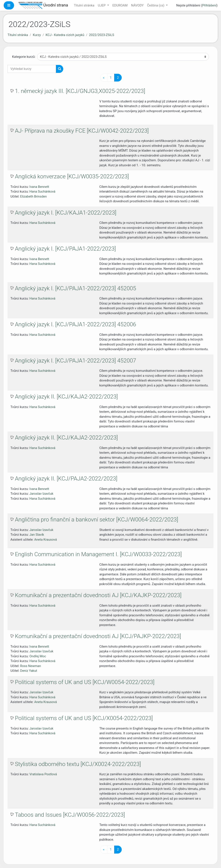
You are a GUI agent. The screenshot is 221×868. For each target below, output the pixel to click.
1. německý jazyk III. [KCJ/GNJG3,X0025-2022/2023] (80, 91)
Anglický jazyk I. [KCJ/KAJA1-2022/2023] (66, 213)
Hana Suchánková (42, 191)
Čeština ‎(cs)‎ (156, 5)
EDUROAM (120, 5)
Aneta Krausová (45, 540)
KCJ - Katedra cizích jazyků (65, 35)
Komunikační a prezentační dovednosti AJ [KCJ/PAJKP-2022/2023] (98, 636)
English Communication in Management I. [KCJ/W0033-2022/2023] (98, 554)
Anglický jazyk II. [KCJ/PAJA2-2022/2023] (66, 479)
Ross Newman (31, 666)
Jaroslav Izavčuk (41, 494)
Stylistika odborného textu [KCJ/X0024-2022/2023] (78, 764)
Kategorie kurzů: (24, 57)
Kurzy (37, 35)
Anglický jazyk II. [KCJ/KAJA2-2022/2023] (66, 397)
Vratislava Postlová (43, 774)
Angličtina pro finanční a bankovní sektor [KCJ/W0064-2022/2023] (96, 520)
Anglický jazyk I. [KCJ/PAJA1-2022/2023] (65, 249)
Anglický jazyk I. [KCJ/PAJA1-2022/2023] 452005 (75, 288)
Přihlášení (209, 5)
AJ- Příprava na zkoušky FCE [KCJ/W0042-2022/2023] (82, 131)
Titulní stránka (84, 5)
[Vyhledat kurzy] (32, 69)
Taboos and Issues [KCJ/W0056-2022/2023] (70, 815)
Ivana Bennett (39, 187)
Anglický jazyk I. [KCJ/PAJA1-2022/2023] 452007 (75, 361)
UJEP (102, 5)
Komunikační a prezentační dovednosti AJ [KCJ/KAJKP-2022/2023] (98, 595)
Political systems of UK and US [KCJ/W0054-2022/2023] (85, 682)
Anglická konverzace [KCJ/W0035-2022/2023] (72, 176)
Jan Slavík (37, 535)
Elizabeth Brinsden (33, 196)
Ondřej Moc (38, 656)
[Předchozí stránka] (104, 78)
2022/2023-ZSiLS (102, 35)
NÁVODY (137, 5)
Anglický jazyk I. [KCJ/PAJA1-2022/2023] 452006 (75, 324)
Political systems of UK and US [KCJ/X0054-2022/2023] (84, 718)
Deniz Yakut (28, 671)
